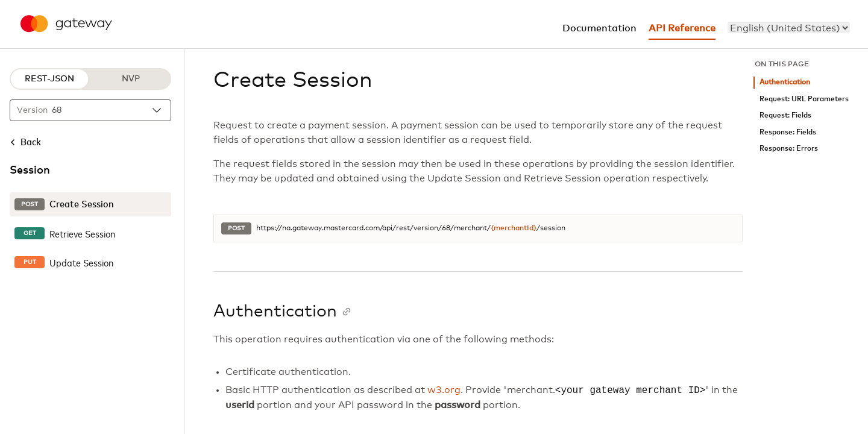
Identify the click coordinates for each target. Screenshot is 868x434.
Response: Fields (788, 132)
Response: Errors (789, 149)
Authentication (785, 82)
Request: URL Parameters (804, 99)
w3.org (444, 391)
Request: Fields (785, 115)
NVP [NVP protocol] (131, 79)
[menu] (789, 28)
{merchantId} (514, 228)
